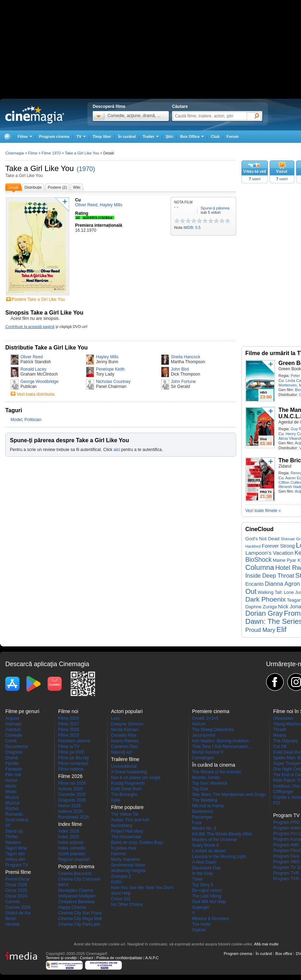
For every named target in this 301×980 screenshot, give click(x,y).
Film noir (13, 775)
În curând (127, 136)
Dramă (12, 758)
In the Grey (202, 874)
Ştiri (169, 136)
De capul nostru (207, 890)
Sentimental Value (128, 865)
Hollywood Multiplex (77, 896)
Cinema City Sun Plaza (80, 913)
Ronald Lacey (33, 369)
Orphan (199, 930)
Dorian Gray (264, 613)
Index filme (70, 824)
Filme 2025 (69, 735)
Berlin (11, 919)
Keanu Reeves (125, 741)
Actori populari (72, 854)
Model (16, 420)
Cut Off (280, 747)
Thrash (280, 730)
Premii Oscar (17, 879)
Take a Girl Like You (39, 168)
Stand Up (14, 831)
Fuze (197, 823)
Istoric (11, 786)
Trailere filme (125, 759)
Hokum (199, 724)
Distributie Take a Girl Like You (47, 348)
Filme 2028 (69, 718)
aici (117, 450)
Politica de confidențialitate (119, 958)
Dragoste (14, 752)
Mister (11, 792)
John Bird (180, 369)
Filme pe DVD (71, 752)
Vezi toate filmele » (263, 511)
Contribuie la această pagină (30, 327)
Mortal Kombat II (208, 752)
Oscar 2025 (16, 890)
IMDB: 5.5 (192, 227)
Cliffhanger (283, 792)
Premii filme (18, 872)
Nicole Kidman (125, 730)
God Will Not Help (209, 902)
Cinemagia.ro (35, 115)
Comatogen (203, 758)
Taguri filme (16, 848)
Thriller (12, 837)
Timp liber (102, 136)
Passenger (202, 817)
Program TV (17, 865)
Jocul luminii (204, 735)
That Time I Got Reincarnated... (222, 747)
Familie (12, 763)
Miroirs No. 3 (204, 828)
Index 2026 (69, 831)
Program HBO (286, 862)
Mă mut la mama (208, 806)
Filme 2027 (69, 724)
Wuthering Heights (128, 871)
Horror (11, 780)
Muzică (12, 797)
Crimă (11, 741)
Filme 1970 (51, 153)
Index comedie (72, 848)
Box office (284, 954)
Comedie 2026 (72, 795)
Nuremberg (122, 826)
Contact (86, 958)
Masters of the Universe (214, 840)
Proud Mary (260, 630)
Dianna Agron (282, 584)
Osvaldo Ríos (124, 735)
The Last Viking (207, 896)
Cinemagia (15, 153)
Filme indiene (71, 769)
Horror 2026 (69, 806)
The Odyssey (286, 741)
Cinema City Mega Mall (80, 919)
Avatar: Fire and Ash (130, 820)
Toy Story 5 (203, 885)
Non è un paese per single (136, 778)
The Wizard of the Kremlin (217, 772)
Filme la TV (69, 747)
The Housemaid (126, 837)
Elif (281, 629)
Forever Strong (278, 546)
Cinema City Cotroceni (79, 879)
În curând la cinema (214, 765)
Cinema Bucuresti (75, 874)
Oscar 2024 (16, 896)
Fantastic (14, 769)
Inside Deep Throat (270, 576)
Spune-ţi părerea (215, 208)
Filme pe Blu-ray (73, 758)
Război (12, 809)
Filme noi (68, 711)
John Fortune (183, 382)
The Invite (201, 924)
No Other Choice (127, 905)
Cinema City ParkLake (79, 924)
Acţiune (12, 718)
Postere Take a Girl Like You (38, 299)
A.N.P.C (152, 958)
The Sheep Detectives (213, 730)
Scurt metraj (17, 820)
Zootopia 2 (121, 876)
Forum (233, 136)
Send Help (121, 893)
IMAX (63, 885)
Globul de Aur (18, 913)
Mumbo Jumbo (206, 778)
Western (13, 842)
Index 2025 (69, 837)
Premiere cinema (74, 741)
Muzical (13, 803)
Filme (33, 153)
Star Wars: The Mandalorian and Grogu (229, 795)
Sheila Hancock (186, 357)
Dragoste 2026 (72, 800)
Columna (260, 567)
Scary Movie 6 (205, 845)
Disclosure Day (206, 868)
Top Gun (200, 789)
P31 (277, 803)
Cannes (13, 902)
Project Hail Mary (127, 831)
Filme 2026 (69, 730)
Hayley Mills (107, 357)
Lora (115, 718)
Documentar (17, 747)
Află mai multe (266, 944)
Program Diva (286, 856)
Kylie (116, 800)
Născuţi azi (121, 752)
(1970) (86, 169)
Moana (280, 735)
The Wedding (205, 800)
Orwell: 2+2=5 (205, 718)
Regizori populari (74, 859)
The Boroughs (124, 795)
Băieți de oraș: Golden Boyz (137, 842)
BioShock (258, 560)
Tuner (198, 879)
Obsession (283, 718)
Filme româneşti (73, 763)
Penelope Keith (110, 369)
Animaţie (14, 724)
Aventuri (13, 730)
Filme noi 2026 (72, 783)
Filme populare (127, 807)
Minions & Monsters (211, 919)
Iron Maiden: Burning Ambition (220, 741)
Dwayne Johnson (127, 724)
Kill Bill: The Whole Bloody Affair (222, 834)
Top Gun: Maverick (210, 783)
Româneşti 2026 (73, 817)
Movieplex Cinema (76, 890)
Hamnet (118, 854)
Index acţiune (71, 842)
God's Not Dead (262, 539)
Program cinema (54, 136)
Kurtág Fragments (128, 783)
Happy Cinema (72, 907)
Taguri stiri (15, 854)
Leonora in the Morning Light (219, 857)
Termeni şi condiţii (61, 958)
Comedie (14, 735)
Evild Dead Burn (126, 789)
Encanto (254, 584)
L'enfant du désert (209, 851)
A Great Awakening (129, 772)
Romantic (14, 814)
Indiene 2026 (70, 811)
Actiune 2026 (70, 789)
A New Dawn (204, 862)
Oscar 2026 (16, 885)
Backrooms (203, 811)
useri (255, 179)
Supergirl (201, 907)
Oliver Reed (32, 357)
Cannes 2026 (18, 907)
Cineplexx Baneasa (76, 902)
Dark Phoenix (266, 599)
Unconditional (124, 766)
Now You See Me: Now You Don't (142, 888)
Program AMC (286, 845)
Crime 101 (121, 899)
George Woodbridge (39, 382)
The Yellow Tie (125, 814)
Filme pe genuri (22, 711)
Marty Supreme (125, 859)
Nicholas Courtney (113, 382)
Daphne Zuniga (261, 607)
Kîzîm (116, 882)
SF (8, 826)
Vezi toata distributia (35, 394)
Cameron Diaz (125, 747)
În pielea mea (124, 848)
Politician (33, 420)
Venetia (12, 924)
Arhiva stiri (15, 859)
